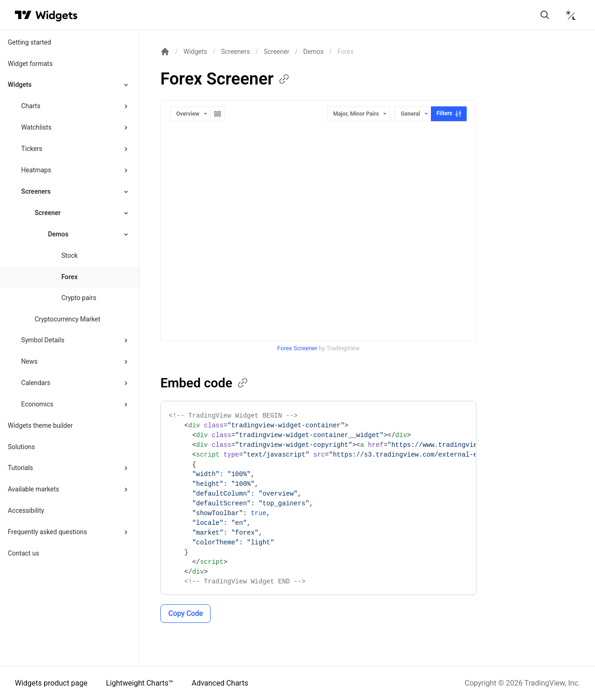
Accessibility (26, 510)
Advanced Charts (220, 683)
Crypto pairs (79, 298)
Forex (69, 277)
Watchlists (36, 127)
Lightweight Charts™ (139, 683)
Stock (69, 255)
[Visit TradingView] (23, 15)
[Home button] (56, 15)
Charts (31, 106)
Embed (205, 383)
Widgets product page (51, 683)
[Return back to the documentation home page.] (165, 52)
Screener (47, 213)
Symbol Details (43, 340)
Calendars (36, 383)
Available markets (34, 489)
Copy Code (185, 613)
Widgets (20, 85)
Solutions (21, 447)
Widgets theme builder (40, 425)
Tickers (32, 149)
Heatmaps (36, 170)
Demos (313, 52)
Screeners (36, 191)
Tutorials (20, 468)
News (30, 361)
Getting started (30, 42)
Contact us (23, 553)
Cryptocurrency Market (67, 319)
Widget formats (30, 64)
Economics (37, 404)
